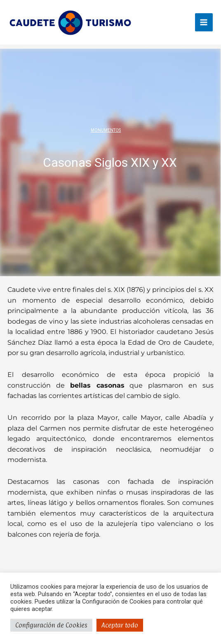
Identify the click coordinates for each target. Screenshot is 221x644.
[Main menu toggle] (204, 22)
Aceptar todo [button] (120, 625)
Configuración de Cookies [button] (51, 625)
